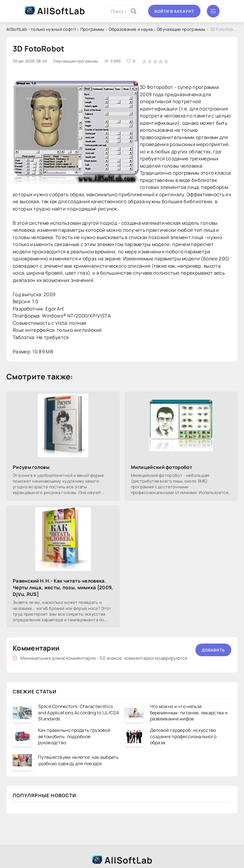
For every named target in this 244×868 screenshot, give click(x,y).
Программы (92, 29)
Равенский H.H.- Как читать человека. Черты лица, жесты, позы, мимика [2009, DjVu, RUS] (63, 588)
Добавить (213, 650)
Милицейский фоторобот (162, 467)
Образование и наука (131, 29)
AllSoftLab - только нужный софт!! (41, 29)
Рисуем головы (31, 467)
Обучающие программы (181, 29)
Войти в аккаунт (174, 11)
